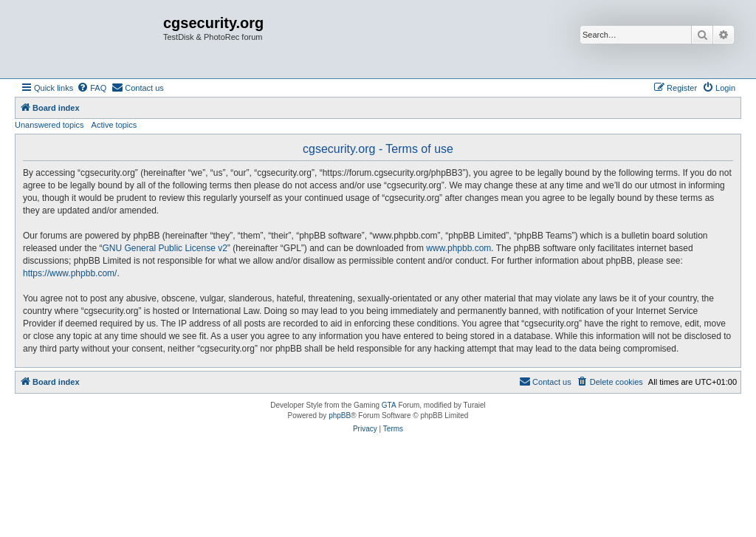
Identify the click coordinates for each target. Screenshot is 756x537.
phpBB (340, 415)
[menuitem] (92, 88)
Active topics (114, 125)
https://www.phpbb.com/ (70, 273)
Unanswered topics (49, 125)
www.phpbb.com (458, 248)
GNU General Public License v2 (164, 248)
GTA (389, 405)
